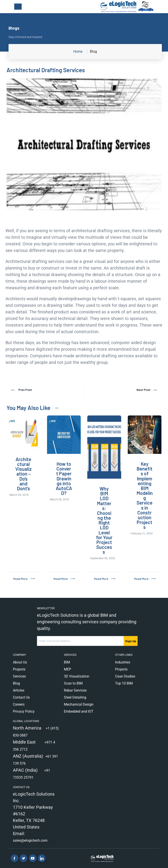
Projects (19, 669)
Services (19, 676)
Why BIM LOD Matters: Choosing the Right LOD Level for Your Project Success (104, 520)
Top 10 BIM (124, 683)
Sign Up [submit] (131, 641)
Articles (19, 690)
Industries (123, 662)
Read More (20, 579)
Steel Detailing (75, 697)
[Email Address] (80, 641)
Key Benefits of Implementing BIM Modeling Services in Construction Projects (145, 495)
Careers (19, 704)
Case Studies (125, 676)
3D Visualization (77, 676)
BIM (67, 662)
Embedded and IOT (79, 711)
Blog (16, 683)
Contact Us (21, 697)
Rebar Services (75, 690)
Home (78, 51)
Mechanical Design (79, 704)
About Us (20, 662)
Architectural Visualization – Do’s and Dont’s (24, 474)
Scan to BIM (73, 683)
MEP (67, 669)
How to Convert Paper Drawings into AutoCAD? (64, 478)
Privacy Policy (24, 711)
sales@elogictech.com (30, 840)
